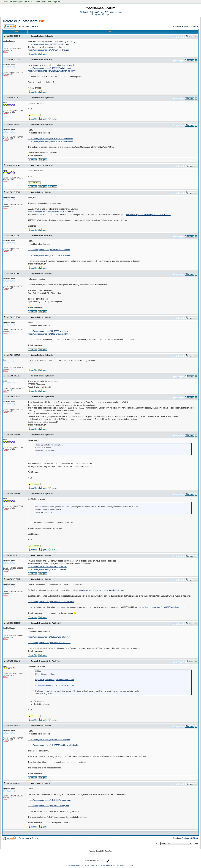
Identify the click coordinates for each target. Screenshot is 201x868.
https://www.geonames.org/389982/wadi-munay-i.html (50, 141)
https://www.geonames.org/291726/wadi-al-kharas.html (51, 602)
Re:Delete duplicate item (46, 36)
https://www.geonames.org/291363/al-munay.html (49, 806)
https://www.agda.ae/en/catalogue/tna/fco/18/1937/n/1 (148, 215)
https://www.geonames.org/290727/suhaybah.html (49, 740)
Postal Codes (26, 2)
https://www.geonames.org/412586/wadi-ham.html (49, 250)
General (35, 26)
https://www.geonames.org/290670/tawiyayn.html (48, 334)
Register (96, 15)
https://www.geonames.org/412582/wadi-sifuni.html (49, 637)
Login (106, 15)
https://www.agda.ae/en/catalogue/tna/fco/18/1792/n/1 (50, 212)
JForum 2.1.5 (99, 851)
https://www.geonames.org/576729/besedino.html (49, 50)
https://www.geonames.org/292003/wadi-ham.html (49, 255)
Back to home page (114, 12)
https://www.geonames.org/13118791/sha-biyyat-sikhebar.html (54, 745)
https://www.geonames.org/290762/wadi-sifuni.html (49, 643)
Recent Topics (98, 12)
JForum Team (109, 851)
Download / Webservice (44, 2)
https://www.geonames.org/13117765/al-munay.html (50, 800)
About (59, 2)
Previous (185, 26)
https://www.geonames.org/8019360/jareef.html (48, 567)
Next (196, 26)
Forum (122, 866)
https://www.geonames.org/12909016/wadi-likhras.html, (102, 590)
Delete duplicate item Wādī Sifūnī (49, 623)
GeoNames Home (10, 2)
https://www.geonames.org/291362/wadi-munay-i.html (50, 139)
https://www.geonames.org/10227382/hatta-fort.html (50, 68)
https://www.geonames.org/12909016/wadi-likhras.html (162, 607)
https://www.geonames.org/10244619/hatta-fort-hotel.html (52, 71)
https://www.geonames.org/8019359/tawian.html (48, 331)
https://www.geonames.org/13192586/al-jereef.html (49, 569)
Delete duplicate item (20, 21)
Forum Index (24, 26)
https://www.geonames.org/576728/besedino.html (49, 44)
